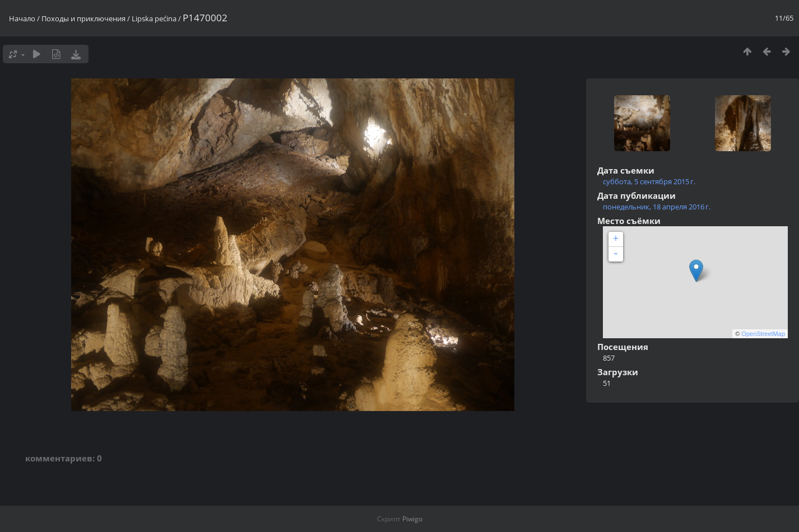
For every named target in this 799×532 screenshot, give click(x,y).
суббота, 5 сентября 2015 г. (649, 181)
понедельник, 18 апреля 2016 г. (657, 207)
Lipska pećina (154, 18)
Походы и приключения (83, 18)
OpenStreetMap (763, 334)
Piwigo (412, 519)
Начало (22, 18)
